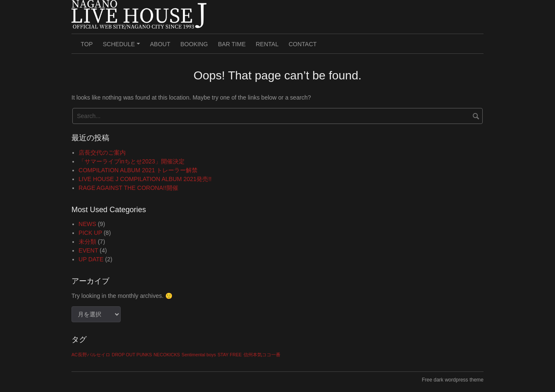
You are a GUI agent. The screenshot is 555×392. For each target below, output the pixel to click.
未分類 (87, 242)
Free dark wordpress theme (453, 380)
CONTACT (303, 44)
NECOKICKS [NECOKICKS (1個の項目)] (167, 355)
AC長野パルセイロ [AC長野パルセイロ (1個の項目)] (91, 355)
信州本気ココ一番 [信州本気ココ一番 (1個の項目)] (262, 355)
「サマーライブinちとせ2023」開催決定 (132, 161)
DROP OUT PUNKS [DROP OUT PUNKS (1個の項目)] (132, 355)
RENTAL (267, 44)
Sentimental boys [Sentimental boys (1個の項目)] (199, 355)
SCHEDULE (123, 47)
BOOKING (194, 44)
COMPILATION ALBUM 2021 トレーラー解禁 (138, 170)
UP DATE (91, 259)
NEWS (87, 224)
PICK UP (90, 233)
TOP (87, 44)
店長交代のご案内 (102, 153)
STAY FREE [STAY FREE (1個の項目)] (229, 355)
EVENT (88, 250)
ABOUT (160, 44)
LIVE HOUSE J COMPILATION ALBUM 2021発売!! (145, 179)
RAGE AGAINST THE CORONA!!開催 (128, 188)
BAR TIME (232, 44)
